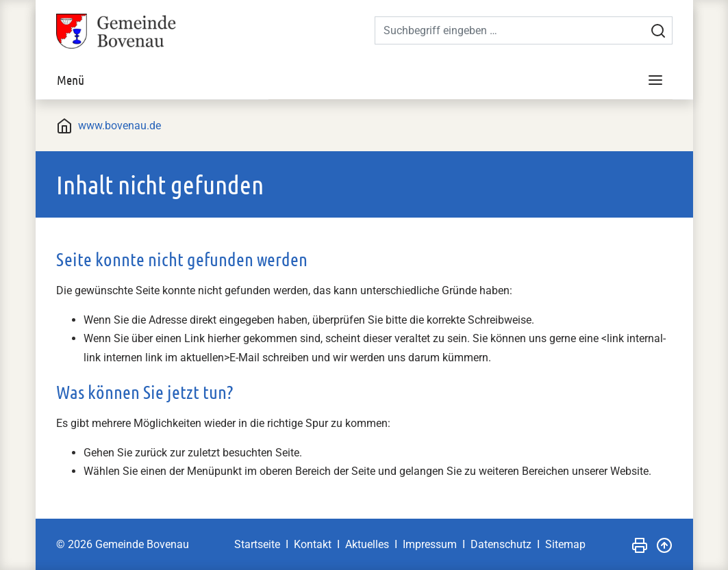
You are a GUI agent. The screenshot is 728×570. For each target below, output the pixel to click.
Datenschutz (501, 544)
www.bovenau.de (120, 126)
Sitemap (565, 544)
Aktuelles (367, 544)
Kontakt (313, 544)
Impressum (430, 544)
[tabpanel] (364, 100)
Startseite (257, 544)
